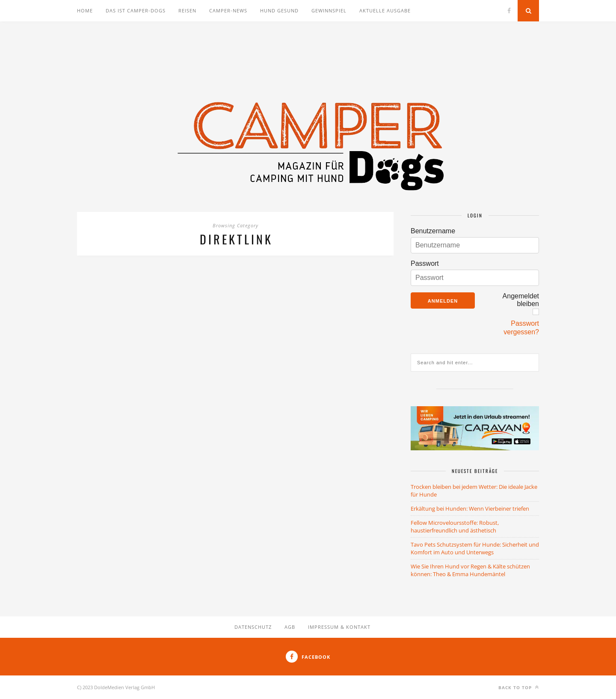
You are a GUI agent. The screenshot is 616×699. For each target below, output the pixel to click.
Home (85, 10)
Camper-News (228, 10)
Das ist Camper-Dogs (136, 10)
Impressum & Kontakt (339, 627)
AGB (290, 627)
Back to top (519, 687)
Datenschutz (253, 627)
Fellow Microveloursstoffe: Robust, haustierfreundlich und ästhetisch (455, 526)
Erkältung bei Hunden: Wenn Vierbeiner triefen (470, 509)
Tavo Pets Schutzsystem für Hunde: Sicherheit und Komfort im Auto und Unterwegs (475, 548)
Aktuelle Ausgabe (385, 10)
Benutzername (433, 231)
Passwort (425, 263)
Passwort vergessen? (521, 328)
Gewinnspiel (329, 10)
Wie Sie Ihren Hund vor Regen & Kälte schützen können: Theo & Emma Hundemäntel (470, 570)
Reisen (187, 10)
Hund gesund (279, 10)
